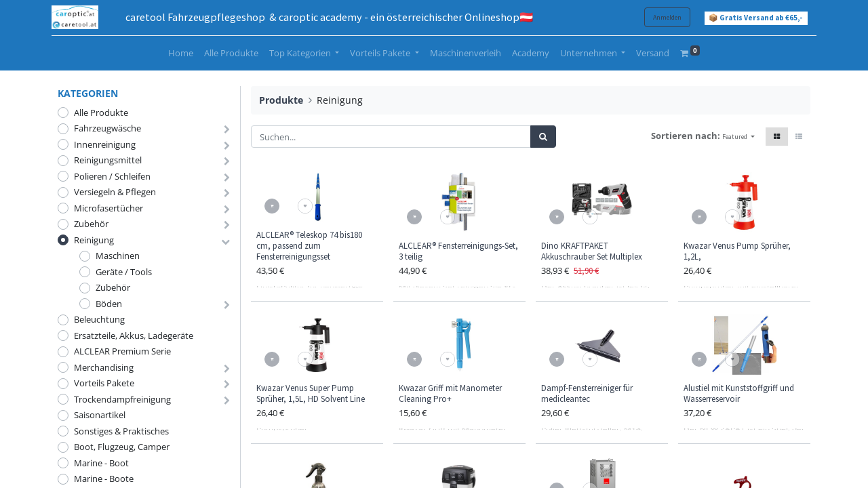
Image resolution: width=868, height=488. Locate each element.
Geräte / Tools (124, 272)
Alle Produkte (101, 113)
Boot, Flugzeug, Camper (122, 447)
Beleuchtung (99, 319)
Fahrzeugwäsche (107, 128)
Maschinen (118, 256)
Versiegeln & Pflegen (115, 192)
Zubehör (91, 224)
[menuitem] (181, 54)
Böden (109, 304)
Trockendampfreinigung (122, 399)
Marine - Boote (104, 479)
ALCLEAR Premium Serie (122, 351)
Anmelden (661, 17)
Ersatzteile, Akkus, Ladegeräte (134, 335)
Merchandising (104, 367)
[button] (738, 137)
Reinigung (94, 240)
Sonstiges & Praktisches (121, 431)
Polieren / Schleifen (112, 176)
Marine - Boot (101, 463)
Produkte (281, 100)
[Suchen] (543, 137)
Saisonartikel (100, 415)
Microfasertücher (108, 208)
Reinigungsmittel (108, 160)
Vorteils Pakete (104, 383)
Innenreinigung (105, 144)
